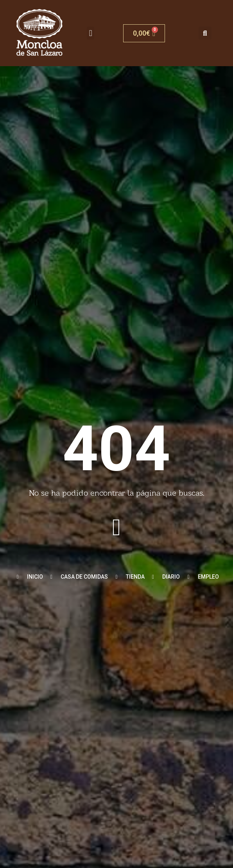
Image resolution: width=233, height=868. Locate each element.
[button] (91, 33)
